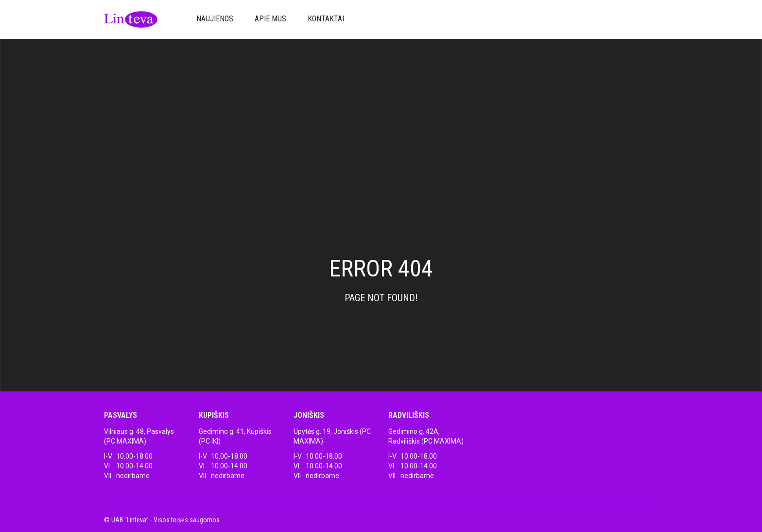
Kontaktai (326, 19)
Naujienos (215, 19)
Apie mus (270, 19)
